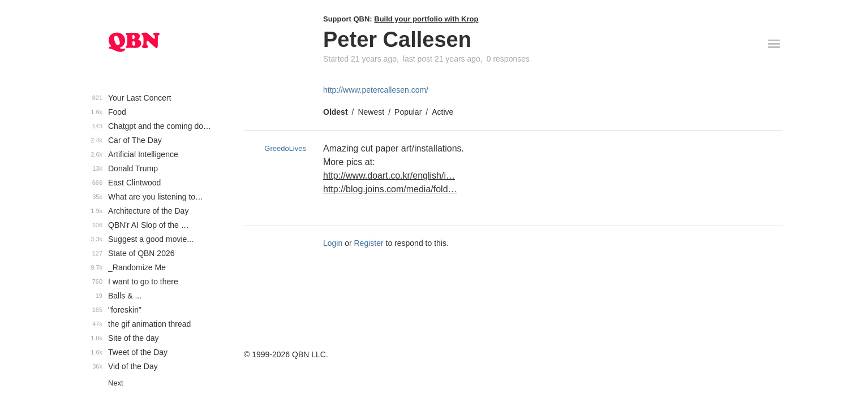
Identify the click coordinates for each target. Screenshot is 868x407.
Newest (371, 112)
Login (333, 243)
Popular (408, 112)
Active (442, 112)
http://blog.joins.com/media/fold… (390, 189)
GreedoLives (285, 148)
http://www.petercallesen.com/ (376, 90)
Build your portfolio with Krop (426, 19)
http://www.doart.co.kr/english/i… (389, 176)
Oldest (336, 112)
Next (116, 383)
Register (369, 243)
